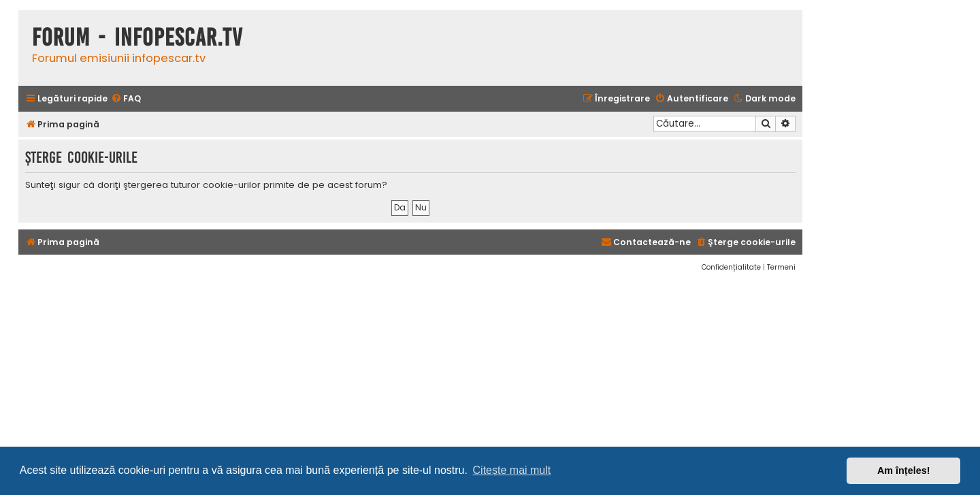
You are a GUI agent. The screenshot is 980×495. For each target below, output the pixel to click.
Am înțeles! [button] (904, 470)
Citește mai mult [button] (512, 470)
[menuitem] (126, 99)
